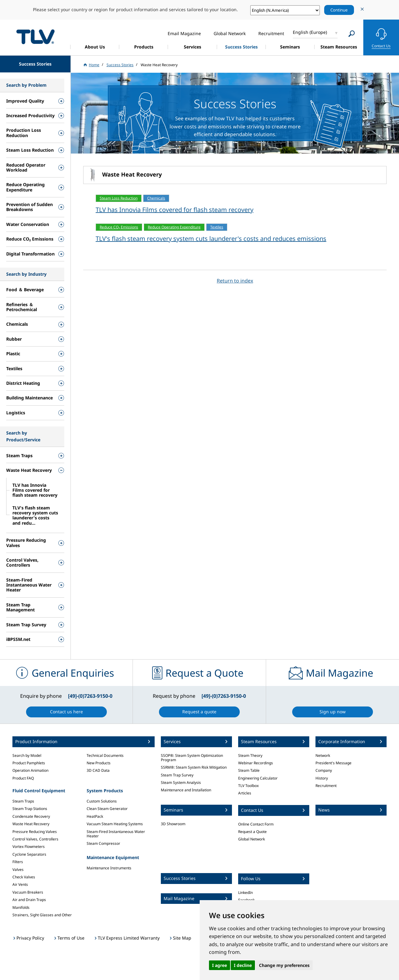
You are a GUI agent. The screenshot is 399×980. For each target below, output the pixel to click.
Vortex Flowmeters (29, 847)
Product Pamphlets (29, 763)
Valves (18, 870)
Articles (245, 793)
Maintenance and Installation (186, 790)
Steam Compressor (103, 843)
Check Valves (24, 877)
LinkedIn (245, 893)
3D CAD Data (98, 770)
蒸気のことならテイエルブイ (35, 37)
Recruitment (326, 786)
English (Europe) (310, 32)
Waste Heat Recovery (31, 824)
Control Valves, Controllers (35, 839)
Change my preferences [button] (284, 965)
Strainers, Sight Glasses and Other (42, 915)
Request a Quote (252, 832)
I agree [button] (220, 965)
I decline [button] (243, 965)
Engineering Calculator (258, 778)
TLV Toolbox (248, 786)
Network (323, 755)
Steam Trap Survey (177, 775)
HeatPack (95, 816)
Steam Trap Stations (30, 809)
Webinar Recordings (256, 763)
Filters (18, 862)
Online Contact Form (256, 824)
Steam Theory (250, 755)
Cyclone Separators (29, 854)
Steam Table (249, 770)
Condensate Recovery (31, 816)
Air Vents (20, 884)
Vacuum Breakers (28, 892)
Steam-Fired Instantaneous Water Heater (116, 834)
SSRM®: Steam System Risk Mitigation (194, 767)
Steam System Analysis (181, 782)
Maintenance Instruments (109, 868)
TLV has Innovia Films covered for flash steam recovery (175, 210)
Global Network (252, 839)
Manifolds (21, 907)
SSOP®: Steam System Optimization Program (192, 758)
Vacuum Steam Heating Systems (115, 824)
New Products (99, 763)
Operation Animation (30, 770)
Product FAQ (23, 778)
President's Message (333, 763)
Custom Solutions (102, 801)
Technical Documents (105, 755)
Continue (339, 10)
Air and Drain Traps (29, 900)
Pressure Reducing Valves (35, 832)
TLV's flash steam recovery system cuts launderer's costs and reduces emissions (211, 239)
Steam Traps (23, 801)
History (322, 778)
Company (324, 770)
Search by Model (27, 755)
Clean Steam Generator (107, 809)
